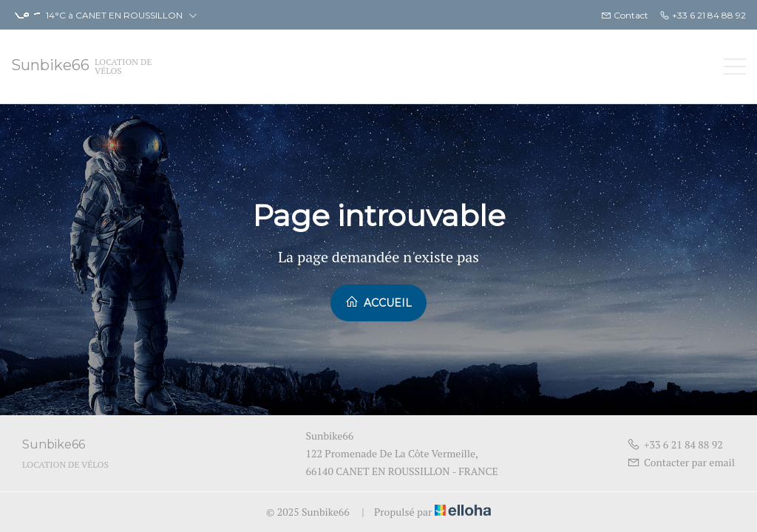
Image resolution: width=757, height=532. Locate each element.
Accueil (378, 302)
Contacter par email (681, 462)
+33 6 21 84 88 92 (675, 444)
